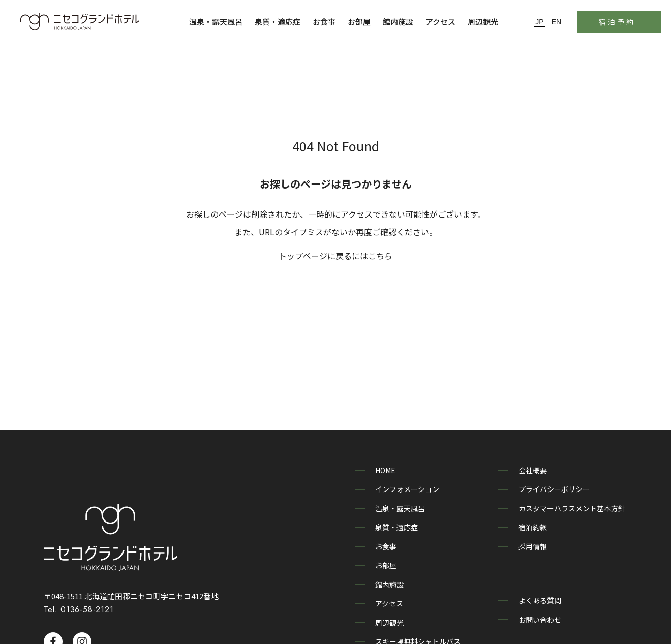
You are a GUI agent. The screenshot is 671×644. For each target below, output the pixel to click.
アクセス (440, 22)
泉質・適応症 (278, 22)
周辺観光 (483, 22)
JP (539, 22)
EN (556, 22)
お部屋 (359, 22)
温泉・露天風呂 (216, 22)
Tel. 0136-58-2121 (79, 594)
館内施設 (398, 22)
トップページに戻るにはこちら (335, 256)
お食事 (324, 22)
